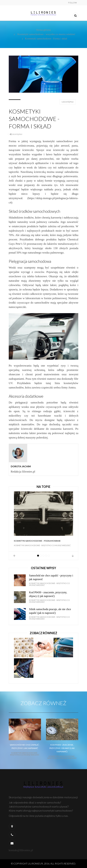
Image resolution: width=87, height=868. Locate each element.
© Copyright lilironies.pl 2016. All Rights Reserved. (43, 864)
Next (73, 556)
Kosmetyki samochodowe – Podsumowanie (37, 541)
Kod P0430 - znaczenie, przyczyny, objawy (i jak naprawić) (48, 594)
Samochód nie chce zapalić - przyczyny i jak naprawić (51, 577)
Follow (72, 3)
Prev (14, 556)
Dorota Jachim (21, 466)
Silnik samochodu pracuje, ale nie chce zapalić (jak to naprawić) (50, 611)
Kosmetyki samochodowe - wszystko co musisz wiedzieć (46, 34)
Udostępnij (68, 102)
